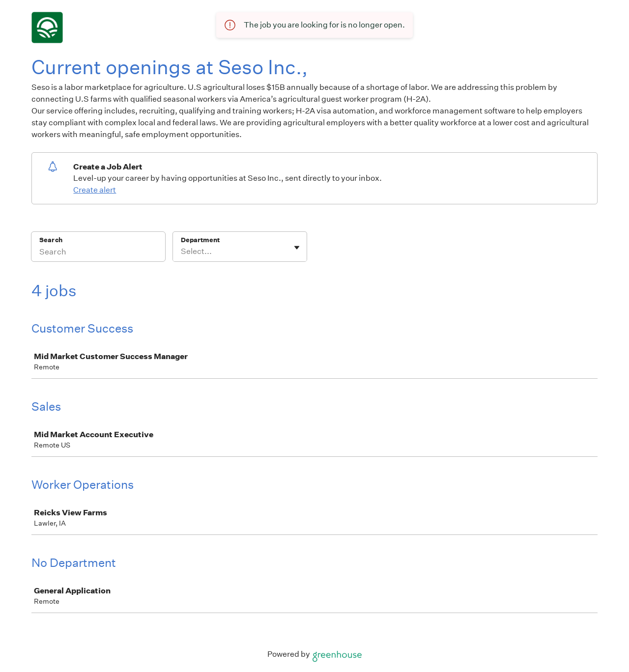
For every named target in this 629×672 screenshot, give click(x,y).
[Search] (98, 253)
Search (51, 240)
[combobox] (182, 252)
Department (200, 240)
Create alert (95, 190)
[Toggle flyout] (297, 248)
